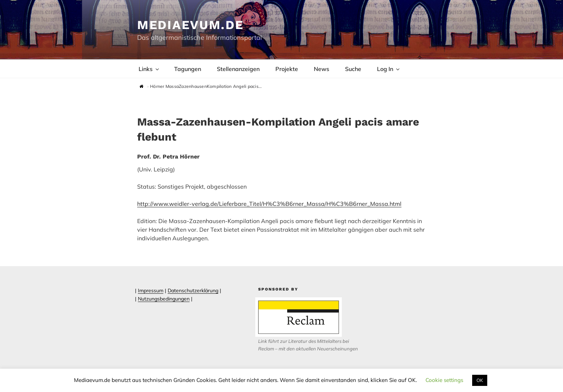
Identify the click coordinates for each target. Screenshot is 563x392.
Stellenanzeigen (238, 69)
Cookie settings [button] (444, 380)
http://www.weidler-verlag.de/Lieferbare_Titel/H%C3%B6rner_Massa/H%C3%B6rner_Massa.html (269, 204)
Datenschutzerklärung (193, 291)
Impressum (151, 291)
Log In (389, 69)
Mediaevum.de (190, 25)
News (322, 69)
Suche (353, 69)
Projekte (287, 69)
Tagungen (188, 69)
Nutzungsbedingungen (164, 299)
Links (149, 69)
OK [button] (480, 380)
